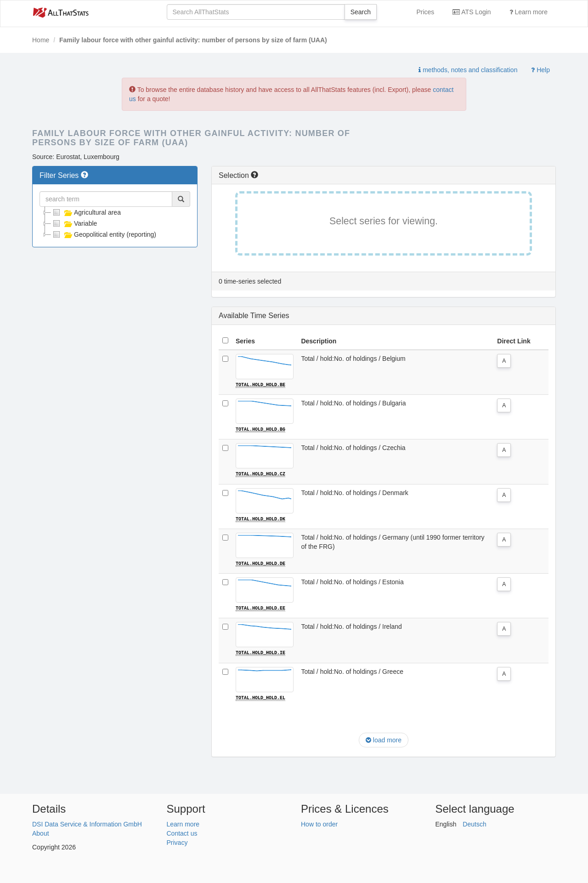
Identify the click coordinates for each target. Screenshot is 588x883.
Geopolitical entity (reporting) (104, 234)
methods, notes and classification (468, 70)
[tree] (115, 223)
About (41, 832)
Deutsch (474, 823)
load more (384, 739)
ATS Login (472, 12)
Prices (425, 12)
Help (540, 70)
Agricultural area (86, 212)
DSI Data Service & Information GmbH (87, 823)
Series (245, 341)
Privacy (177, 842)
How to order (319, 823)
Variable (74, 223)
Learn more (529, 12)
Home (41, 40)
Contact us (182, 832)
